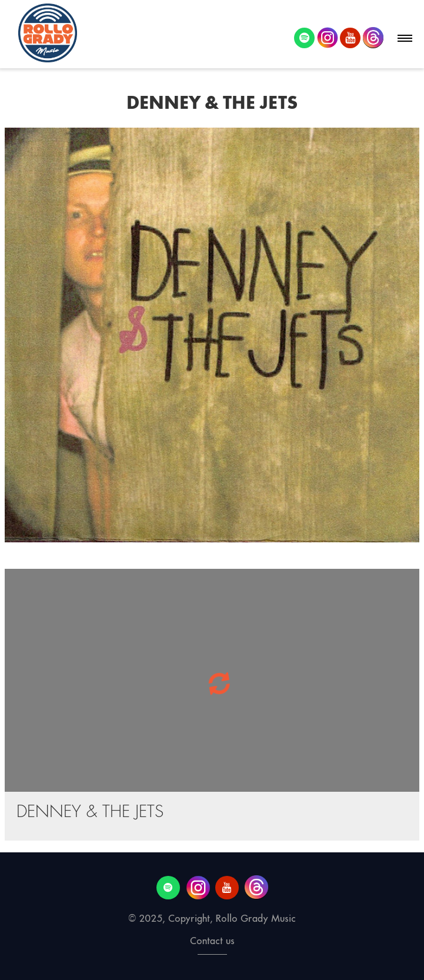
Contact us (212, 941)
